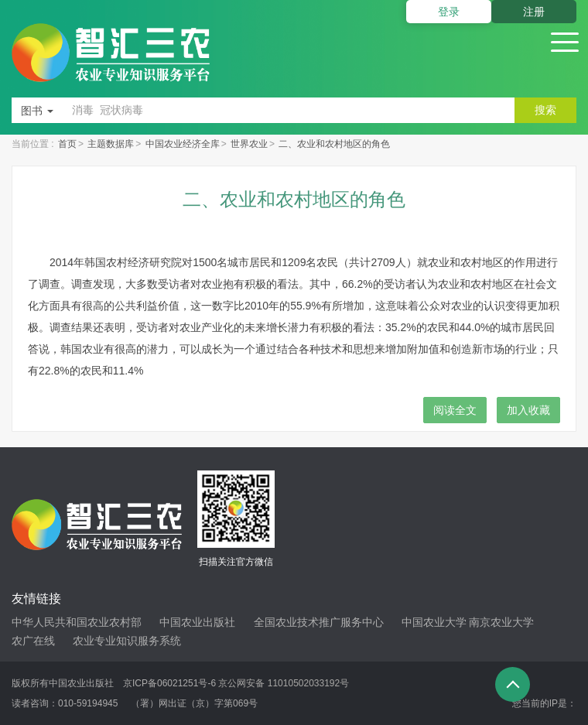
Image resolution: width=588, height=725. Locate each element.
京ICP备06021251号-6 (169, 683)
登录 (449, 12)
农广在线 (33, 641)
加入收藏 (528, 410)
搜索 (545, 110)
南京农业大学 (501, 622)
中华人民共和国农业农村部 (77, 622)
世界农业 (249, 144)
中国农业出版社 (197, 622)
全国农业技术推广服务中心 (319, 622)
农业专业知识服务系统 (127, 641)
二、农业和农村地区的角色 (334, 144)
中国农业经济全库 (183, 144)
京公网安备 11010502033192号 (284, 683)
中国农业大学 (434, 622)
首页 (67, 144)
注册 (534, 12)
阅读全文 (455, 410)
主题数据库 (111, 144)
